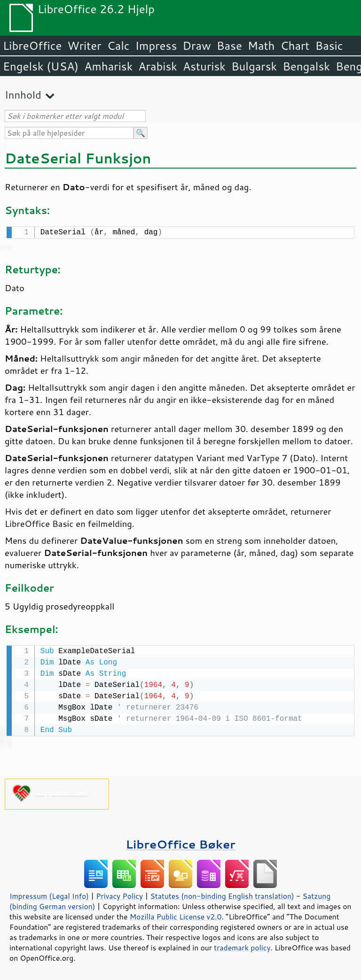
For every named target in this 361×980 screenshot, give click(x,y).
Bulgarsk (254, 66)
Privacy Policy (119, 894)
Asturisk (204, 66)
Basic (329, 46)
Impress (156, 46)
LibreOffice (32, 46)
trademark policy (242, 946)
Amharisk (108, 66)
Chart (295, 46)
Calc (118, 46)
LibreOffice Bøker (180, 842)
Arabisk (158, 66)
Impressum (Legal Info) (49, 894)
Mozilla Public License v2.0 (176, 915)
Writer (84, 46)
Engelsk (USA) (41, 66)
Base (229, 46)
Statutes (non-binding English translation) (222, 894)
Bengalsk (306, 66)
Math (261, 46)
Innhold (23, 95)
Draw (196, 46)
